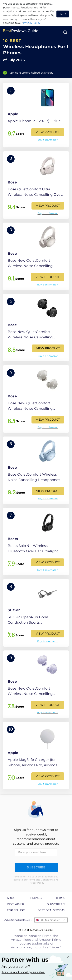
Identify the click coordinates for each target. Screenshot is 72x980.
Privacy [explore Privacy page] (36, 898)
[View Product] (36, 115)
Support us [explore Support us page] (56, 904)
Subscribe (36, 867)
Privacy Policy (32, 23)
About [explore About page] (12, 898)
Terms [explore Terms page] (60, 898)
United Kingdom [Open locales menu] (51, 920)
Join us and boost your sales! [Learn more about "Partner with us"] (23, 972)
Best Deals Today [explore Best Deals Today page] (51, 910)
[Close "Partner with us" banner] (68, 957)
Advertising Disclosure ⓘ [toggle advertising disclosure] (19, 920)
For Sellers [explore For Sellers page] (16, 910)
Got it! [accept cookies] (63, 14)
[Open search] (65, 32)
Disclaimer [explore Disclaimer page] (15, 904)
